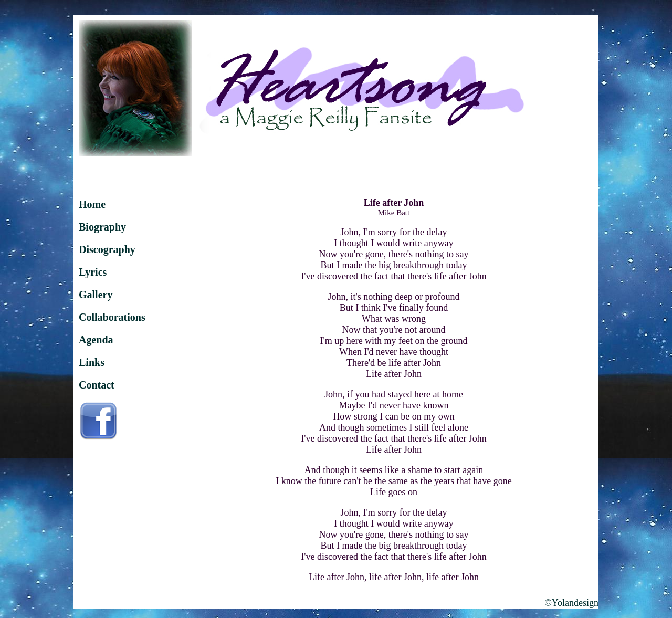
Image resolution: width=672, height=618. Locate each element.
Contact (97, 385)
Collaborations (112, 317)
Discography (107, 249)
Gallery (96, 295)
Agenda (96, 340)
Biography (102, 227)
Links (92, 362)
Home (92, 204)
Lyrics (93, 272)
